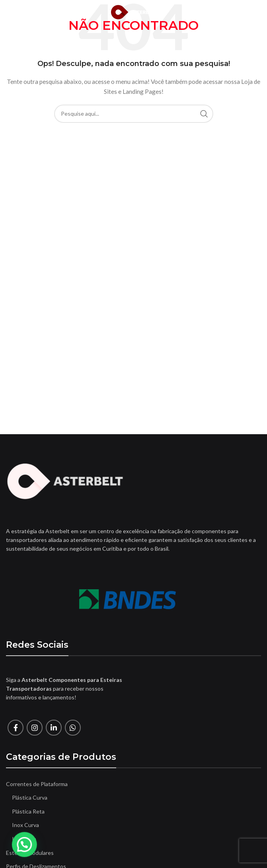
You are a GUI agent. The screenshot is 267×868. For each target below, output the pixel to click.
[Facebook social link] (16, 728)
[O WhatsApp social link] (73, 728)
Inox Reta (24, 839)
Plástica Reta (28, 811)
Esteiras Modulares (30, 853)
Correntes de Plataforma (37, 784)
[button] (10, 850)
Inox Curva (25, 825)
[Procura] (134, 114)
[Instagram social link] (35, 728)
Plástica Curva (30, 797)
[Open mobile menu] (19, 12)
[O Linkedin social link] (54, 728)
